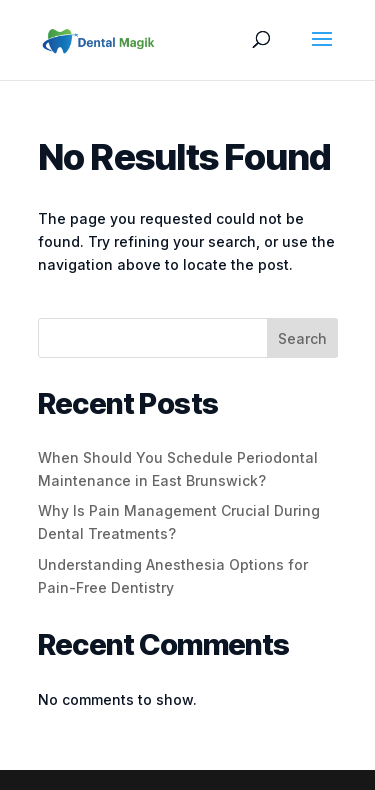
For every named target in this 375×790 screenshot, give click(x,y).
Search (302, 338)
